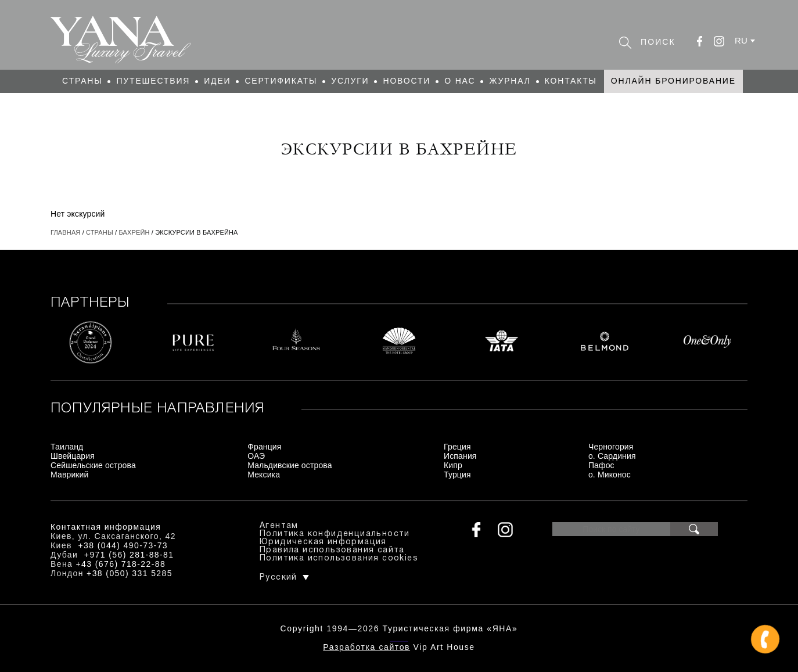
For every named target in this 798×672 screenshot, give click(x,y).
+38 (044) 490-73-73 (123, 545)
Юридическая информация (323, 542)
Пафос (601, 465)
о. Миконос (610, 475)
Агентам (279, 526)
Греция (457, 447)
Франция (264, 447)
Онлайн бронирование (673, 81)
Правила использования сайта (332, 550)
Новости (407, 81)
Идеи (217, 81)
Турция (457, 475)
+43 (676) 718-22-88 (121, 564)
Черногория (611, 447)
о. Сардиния (612, 456)
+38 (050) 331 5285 (130, 573)
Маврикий (70, 475)
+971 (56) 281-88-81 (129, 555)
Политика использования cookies (339, 558)
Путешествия (153, 81)
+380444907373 (399, 640)
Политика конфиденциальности (335, 534)
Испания (460, 456)
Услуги (350, 81)
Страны (82, 81)
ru (741, 40)
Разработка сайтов (366, 647)
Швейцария (73, 456)
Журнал (510, 81)
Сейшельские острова (93, 465)
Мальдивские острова (290, 465)
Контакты (571, 81)
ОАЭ (256, 456)
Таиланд (67, 447)
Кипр (453, 465)
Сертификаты (281, 81)
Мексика (264, 475)
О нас (460, 81)
